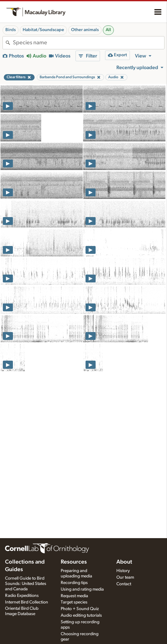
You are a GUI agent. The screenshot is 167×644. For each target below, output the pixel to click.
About (124, 562)
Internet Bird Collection (27, 602)
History (123, 571)
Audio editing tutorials (81, 615)
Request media (74, 596)
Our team (125, 577)
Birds (11, 30)
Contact (124, 584)
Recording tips (74, 583)
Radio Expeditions (22, 596)
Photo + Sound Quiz (80, 609)
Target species (74, 602)
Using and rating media (82, 589)
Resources (74, 562)
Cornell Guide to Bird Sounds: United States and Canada (26, 584)
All (108, 30)
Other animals (85, 30)
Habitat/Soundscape (43, 30)
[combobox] (89, 43)
